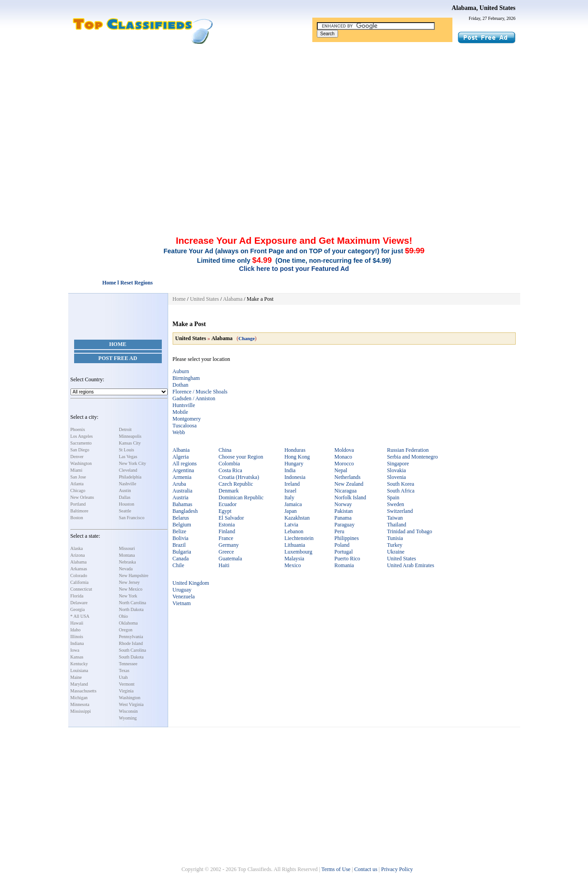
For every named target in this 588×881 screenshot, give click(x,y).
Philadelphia (130, 477)
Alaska (77, 548)
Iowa (75, 650)
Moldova (344, 450)
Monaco (343, 457)
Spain (393, 497)
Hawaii (77, 623)
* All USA (80, 616)
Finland (227, 531)
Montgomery (187, 419)
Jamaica (293, 504)
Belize (180, 531)
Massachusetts (84, 691)
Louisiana (79, 670)
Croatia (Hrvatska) (239, 477)
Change (247, 338)
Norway (343, 504)
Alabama (79, 562)
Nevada (126, 569)
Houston (127, 504)
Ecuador (228, 504)
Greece (226, 552)
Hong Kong (297, 457)
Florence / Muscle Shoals (200, 392)
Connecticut (81, 589)
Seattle (125, 511)
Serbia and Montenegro (412, 457)
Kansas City (130, 443)
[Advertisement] (294, 112)
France (226, 538)
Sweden (395, 504)
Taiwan (395, 518)
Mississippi (81, 711)
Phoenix (78, 429)
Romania (344, 565)
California (80, 582)
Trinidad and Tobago (409, 531)
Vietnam (182, 603)
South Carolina (132, 650)
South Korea (400, 484)
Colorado (79, 575)
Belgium (182, 525)
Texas (124, 670)
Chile (179, 565)
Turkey (395, 545)
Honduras (295, 450)
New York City (132, 463)
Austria (181, 497)
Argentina (183, 470)
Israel (290, 491)
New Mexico (131, 589)
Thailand (397, 525)
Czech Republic (236, 484)
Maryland (79, 684)
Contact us (366, 869)
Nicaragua (346, 491)
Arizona (78, 555)
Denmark (229, 491)
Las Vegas (128, 457)
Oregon (126, 630)
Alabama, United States (483, 8)
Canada (181, 559)
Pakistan (344, 511)
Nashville (127, 484)
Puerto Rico (347, 559)
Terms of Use (336, 869)
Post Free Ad (118, 358)
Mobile (181, 412)
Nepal (341, 470)
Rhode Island (131, 643)
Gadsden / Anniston (194, 398)
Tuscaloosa (185, 426)
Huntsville (184, 405)
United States (204, 299)
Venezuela (184, 597)
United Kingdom (191, 583)
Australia (183, 491)
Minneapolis (130, 436)
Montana (127, 555)
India (290, 470)
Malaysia (294, 559)
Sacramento (81, 443)
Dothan (181, 385)
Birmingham (186, 378)
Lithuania (295, 545)
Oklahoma (128, 623)
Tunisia (395, 538)
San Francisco (132, 518)
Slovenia (396, 477)
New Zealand (349, 484)
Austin (125, 490)
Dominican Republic (241, 497)
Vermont (127, 684)
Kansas (77, 657)
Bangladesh (185, 511)
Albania (181, 450)
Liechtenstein (299, 538)
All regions (185, 464)
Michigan (79, 698)
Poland (342, 545)
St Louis (127, 450)
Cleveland (128, 470)
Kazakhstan (297, 518)
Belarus (181, 518)
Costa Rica (230, 470)
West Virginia (131, 704)
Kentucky (79, 664)
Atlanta (77, 484)
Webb (179, 432)
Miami (77, 470)
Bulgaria (182, 552)
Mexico (293, 565)
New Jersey (129, 582)
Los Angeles (82, 436)
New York (128, 596)
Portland (78, 504)
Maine (76, 677)
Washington (81, 463)
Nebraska (127, 562)
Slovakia (396, 470)
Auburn (181, 371)
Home (118, 344)
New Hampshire (134, 575)
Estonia (227, 525)
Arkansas (79, 569)
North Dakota (131, 609)
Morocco (344, 464)
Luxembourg (298, 552)
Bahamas (183, 504)
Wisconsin (128, 711)
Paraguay (345, 525)
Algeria (181, 457)
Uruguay (182, 590)
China (225, 450)
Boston (77, 518)
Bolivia (181, 538)
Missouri (127, 548)
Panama (343, 518)
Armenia (182, 477)
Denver (77, 457)
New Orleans (82, 497)
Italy (289, 497)
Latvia (291, 525)
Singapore (398, 464)
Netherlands (348, 477)
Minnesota (80, 704)
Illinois (77, 637)
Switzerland (400, 511)
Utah (123, 677)
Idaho (76, 630)
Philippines (347, 538)
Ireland (292, 484)
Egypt (225, 511)
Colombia (229, 464)
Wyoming (128, 718)
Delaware (79, 603)
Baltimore (80, 511)
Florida (77, 596)
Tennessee (128, 664)
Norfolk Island (350, 497)
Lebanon (294, 531)
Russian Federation (408, 450)
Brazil (179, 545)
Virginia (126, 691)
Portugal (344, 552)
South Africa (401, 491)
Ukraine (396, 552)
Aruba (179, 484)
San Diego (80, 450)
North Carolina (132, 603)
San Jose (78, 477)
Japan (290, 511)
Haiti (224, 565)
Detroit (125, 429)
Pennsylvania (131, 637)
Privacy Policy (397, 869)
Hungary (294, 464)
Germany (229, 545)
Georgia (78, 609)
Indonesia (295, 477)
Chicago (78, 490)
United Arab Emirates (411, 565)
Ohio (123, 616)
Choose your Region (241, 457)
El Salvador (231, 518)
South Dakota (131, 657)
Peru (339, 531)
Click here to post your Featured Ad (294, 269)
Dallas (125, 497)
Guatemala (230, 559)
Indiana (77, 643)
